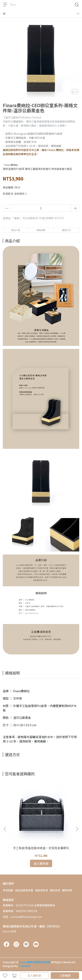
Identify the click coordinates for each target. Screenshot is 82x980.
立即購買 (65, 975)
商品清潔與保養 (24, 890)
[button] (77, 829)
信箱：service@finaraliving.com (22, 917)
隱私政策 (55, 890)
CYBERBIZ (25, 966)
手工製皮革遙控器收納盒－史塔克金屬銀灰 (41, 848)
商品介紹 (16, 230)
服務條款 (67, 890)
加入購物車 (34, 975)
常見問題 (8, 890)
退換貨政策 (41, 890)
